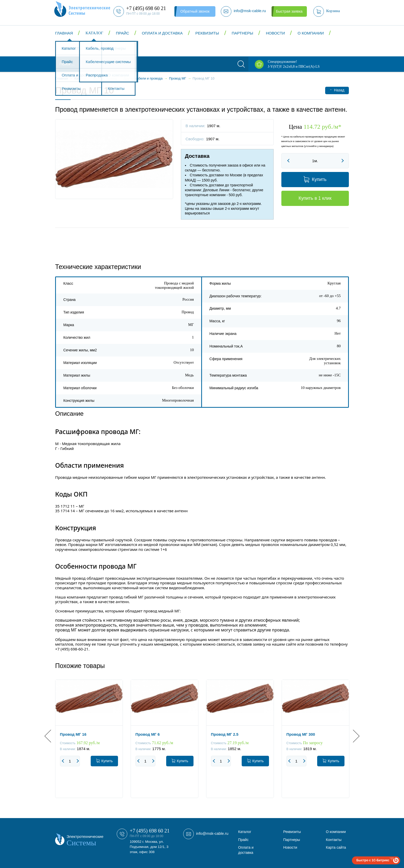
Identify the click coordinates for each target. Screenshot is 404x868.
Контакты (72, 49)
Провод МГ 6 (148, 734)
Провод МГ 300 (301, 734)
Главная (64, 33)
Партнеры (242, 33)
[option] (89, 743)
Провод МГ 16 (73, 734)
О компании (311, 33)
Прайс (123, 33)
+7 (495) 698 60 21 (150, 831)
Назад (337, 90)
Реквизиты (207, 33)
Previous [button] (51, 736)
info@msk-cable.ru (212, 833)
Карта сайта (336, 847)
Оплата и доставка (162, 33)
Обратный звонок (195, 11)
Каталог (94, 33)
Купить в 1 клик (315, 198)
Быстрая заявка (289, 11)
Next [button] (353, 736)
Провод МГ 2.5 (225, 734)
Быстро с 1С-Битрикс (373, 860)
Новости (275, 33)
